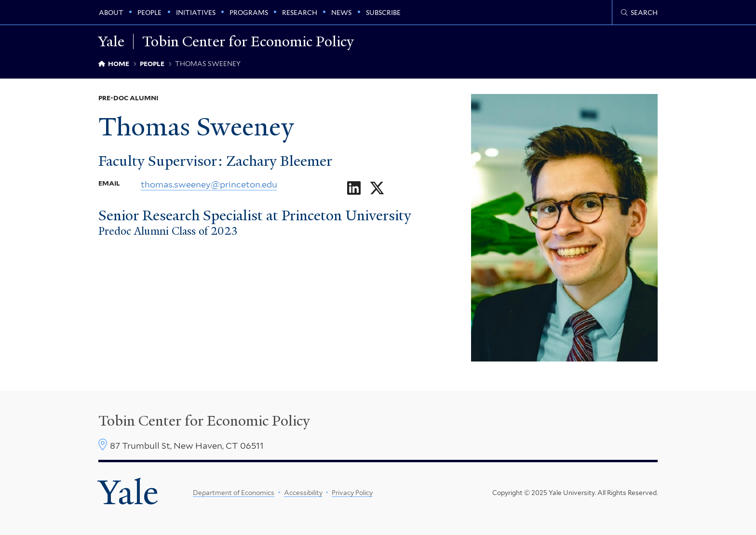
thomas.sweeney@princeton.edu (209, 184)
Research (300, 13)
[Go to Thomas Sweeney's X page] (377, 188)
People (149, 13)
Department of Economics (234, 493)
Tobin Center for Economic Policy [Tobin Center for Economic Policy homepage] (248, 41)
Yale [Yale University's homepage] (128, 493)
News (341, 13)
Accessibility (303, 493)
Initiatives (196, 13)
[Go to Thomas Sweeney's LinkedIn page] (354, 188)
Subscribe (383, 13)
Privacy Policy (352, 493)
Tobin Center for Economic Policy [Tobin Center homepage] (204, 421)
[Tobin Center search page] (639, 13)
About (111, 13)
